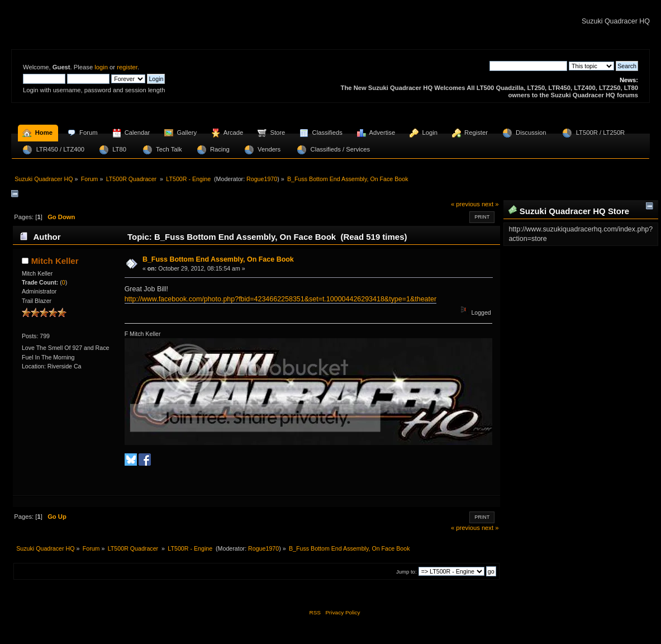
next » (490, 204)
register (127, 67)
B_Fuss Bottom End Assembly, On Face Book (218, 259)
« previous (465, 204)
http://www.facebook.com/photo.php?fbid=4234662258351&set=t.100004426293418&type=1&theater (280, 299)
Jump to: (406, 572)
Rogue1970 (262, 179)
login (101, 67)
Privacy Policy (343, 612)
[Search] (528, 66)
